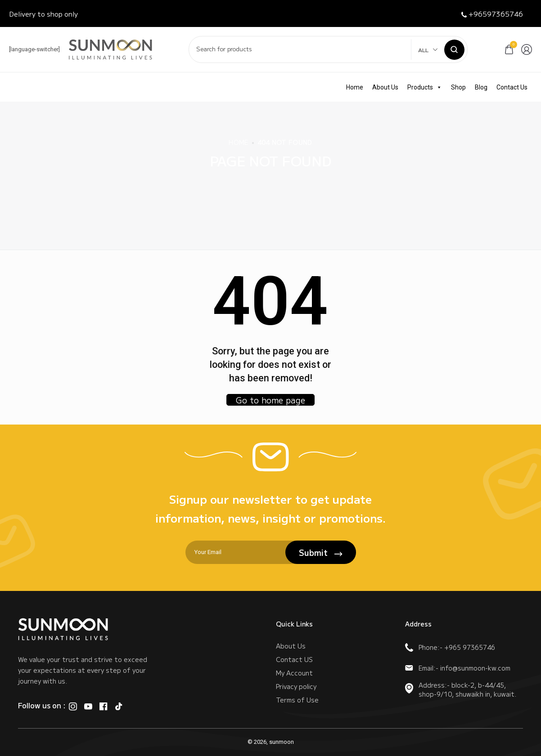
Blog (481, 87)
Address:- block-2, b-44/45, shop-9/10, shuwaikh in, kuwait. (461, 689)
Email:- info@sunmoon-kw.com (458, 668)
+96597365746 (492, 14)
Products (425, 87)
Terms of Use (297, 700)
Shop (458, 87)
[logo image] (110, 49)
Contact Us (512, 87)
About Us (385, 87)
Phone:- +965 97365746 (450, 647)
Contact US (294, 659)
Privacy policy (296, 686)
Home (355, 87)
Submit (321, 552)
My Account (294, 673)
